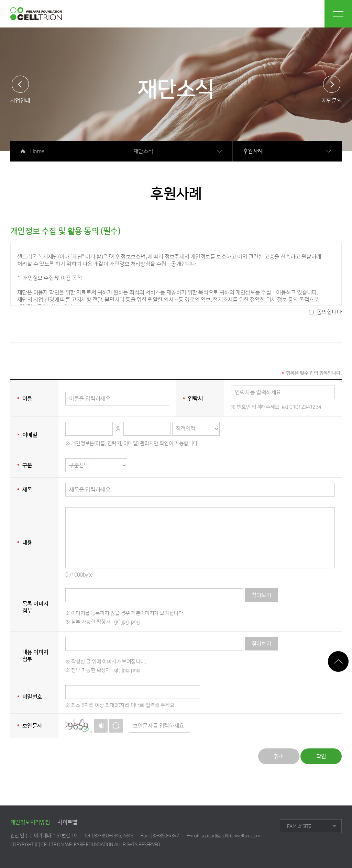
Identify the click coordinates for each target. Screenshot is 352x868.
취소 (279, 756)
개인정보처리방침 (30, 822)
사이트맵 (67, 822)
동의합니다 (329, 312)
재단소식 (143, 151)
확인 (321, 756)
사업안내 (20, 101)
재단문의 (332, 101)
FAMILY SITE (299, 826)
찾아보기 (262, 595)
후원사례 (253, 151)
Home (37, 151)
